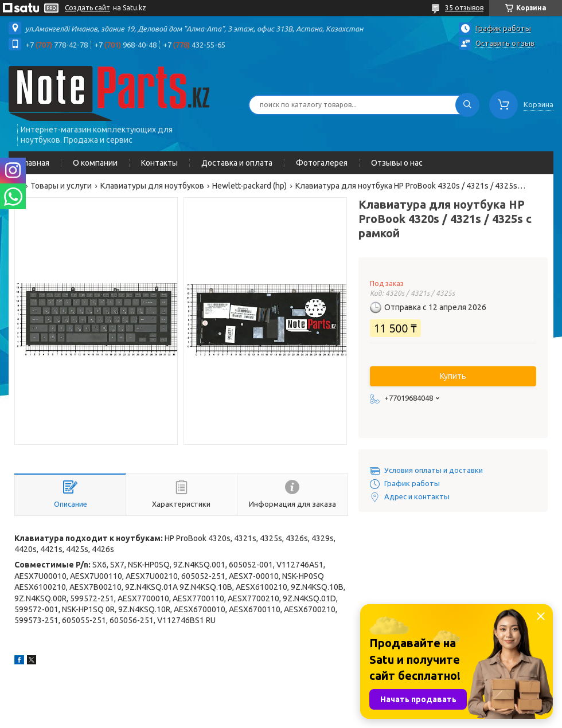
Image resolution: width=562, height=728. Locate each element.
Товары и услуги (61, 186)
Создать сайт (87, 8)
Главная (35, 163)
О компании (95, 163)
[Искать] (467, 105)
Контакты (159, 163)
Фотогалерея (322, 163)
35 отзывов (464, 8)
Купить (453, 376)
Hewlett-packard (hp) (249, 186)
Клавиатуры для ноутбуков (152, 186)
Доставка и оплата (237, 163)
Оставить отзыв (505, 43)
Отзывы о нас (397, 163)
